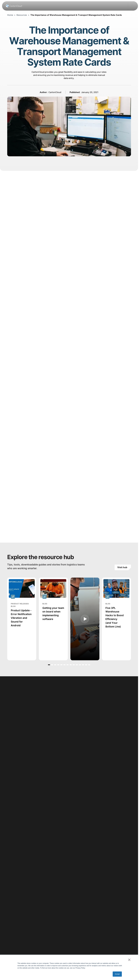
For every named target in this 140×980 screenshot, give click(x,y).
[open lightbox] (85, 619)
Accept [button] (117, 974)
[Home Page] (14, 6)
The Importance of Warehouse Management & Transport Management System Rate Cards (76, 15)
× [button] (129, 960)
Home (10, 15)
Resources (22, 15)
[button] (49, 665)
